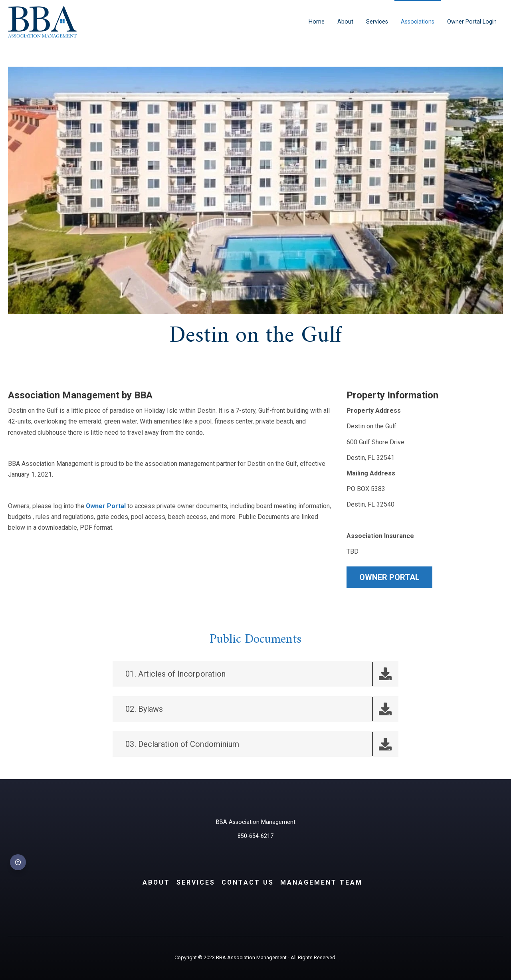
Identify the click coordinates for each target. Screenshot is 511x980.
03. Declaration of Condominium (261, 744)
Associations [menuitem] (418, 22)
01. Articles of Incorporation (261, 674)
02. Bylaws (261, 709)
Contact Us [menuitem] (248, 882)
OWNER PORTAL (390, 577)
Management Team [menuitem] (322, 882)
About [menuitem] (345, 22)
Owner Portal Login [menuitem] (472, 22)
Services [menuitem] (377, 22)
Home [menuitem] (317, 22)
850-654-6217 (255, 836)
